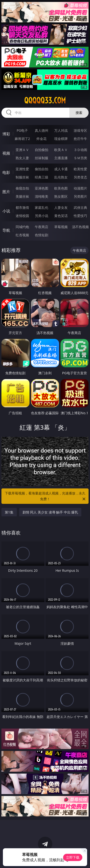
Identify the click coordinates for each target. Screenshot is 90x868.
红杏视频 (22, 235)
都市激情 (22, 207)
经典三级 (42, 177)
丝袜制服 (42, 158)
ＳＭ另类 (80, 158)
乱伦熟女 (61, 177)
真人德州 (42, 130)
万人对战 (61, 130)
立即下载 (73, 857)
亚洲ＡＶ (22, 150)
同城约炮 (22, 227)
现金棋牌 (61, 139)
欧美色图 (61, 188)
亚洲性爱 (22, 169)
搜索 (79, 113)
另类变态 (80, 177)
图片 (6, 192)
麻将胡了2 (22, 139)
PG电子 (22, 130)
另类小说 (42, 216)
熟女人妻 (22, 158)
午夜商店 (42, 227)
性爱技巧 (80, 216)
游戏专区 (80, 130)
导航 (6, 230)
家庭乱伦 (42, 207)
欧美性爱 (80, 169)
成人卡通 (61, 169)
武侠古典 (80, 207)
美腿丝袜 (22, 196)
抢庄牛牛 (80, 139)
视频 (6, 153)
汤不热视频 (80, 227)
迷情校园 (22, 216)
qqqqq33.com (45, 100)
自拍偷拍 (42, 150)
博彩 (6, 134)
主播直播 (61, 158)
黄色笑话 (61, 216)
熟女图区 (61, 196)
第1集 (9, 512)
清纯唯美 (42, 196)
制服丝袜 (22, 177)
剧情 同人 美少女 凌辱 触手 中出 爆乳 (50, 512)
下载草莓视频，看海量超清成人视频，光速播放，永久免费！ (46, 496)
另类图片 (80, 196)
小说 (6, 211)
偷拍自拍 (42, 169)
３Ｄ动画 (80, 150)
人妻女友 (61, 207)
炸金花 (42, 139)
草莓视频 (61, 227)
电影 (6, 172)
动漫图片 (80, 188)
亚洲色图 (42, 188)
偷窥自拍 (22, 188)
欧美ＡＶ (61, 150)
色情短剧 (42, 235)
